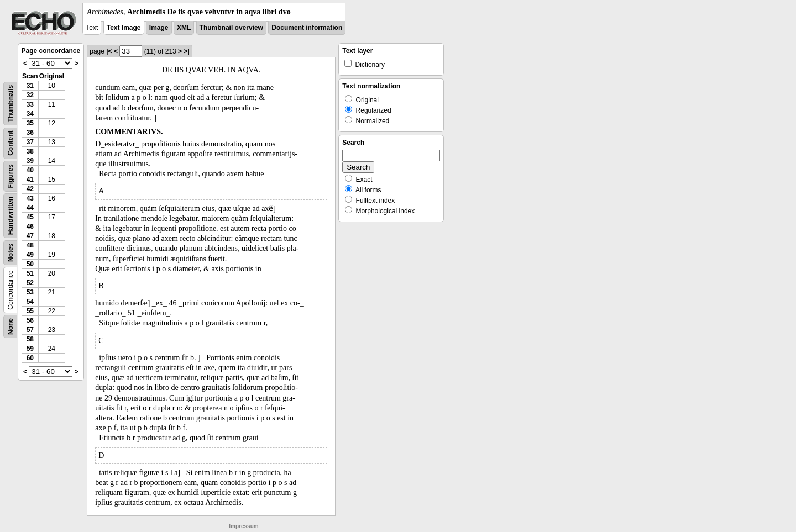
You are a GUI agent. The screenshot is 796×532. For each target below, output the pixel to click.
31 (30, 86)
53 (30, 292)
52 (30, 283)
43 (30, 198)
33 (30, 104)
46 (30, 227)
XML (184, 28)
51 (30, 273)
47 (30, 236)
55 (30, 311)
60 (30, 358)
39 (30, 161)
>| (186, 51)
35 (30, 123)
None (11, 326)
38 (30, 151)
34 (30, 114)
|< (109, 51)
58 (30, 339)
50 (30, 264)
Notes (11, 253)
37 (30, 142)
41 (30, 180)
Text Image (124, 28)
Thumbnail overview (231, 28)
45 (30, 217)
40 (30, 170)
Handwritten (11, 216)
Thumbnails (11, 104)
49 (30, 255)
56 (30, 320)
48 (30, 245)
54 (30, 302)
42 (30, 189)
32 (30, 95)
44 (30, 208)
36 (30, 133)
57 (30, 330)
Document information (307, 28)
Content (11, 143)
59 (30, 349)
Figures (11, 176)
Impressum (243, 526)
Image (159, 28)
